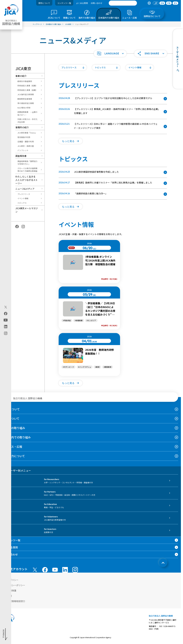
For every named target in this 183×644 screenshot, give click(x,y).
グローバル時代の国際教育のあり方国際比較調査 (27, 170)
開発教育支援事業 (25, 99)
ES (175, 3)
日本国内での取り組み (17, 437)
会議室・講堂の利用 (26, 142)
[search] (123, 3)
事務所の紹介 (22, 127)
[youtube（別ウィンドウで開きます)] (6, 320)
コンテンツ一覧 (64, 3)
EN (162, 3)
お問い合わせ (96, 3)
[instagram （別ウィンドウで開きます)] (75, 570)
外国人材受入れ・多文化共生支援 (27, 121)
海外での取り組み (14, 428)
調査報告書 (21, 156)
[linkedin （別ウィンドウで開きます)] (65, 570)
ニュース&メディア (25, 189)
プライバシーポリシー (14, 585)
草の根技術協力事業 (26, 103)
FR (169, 3)
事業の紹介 (21, 76)
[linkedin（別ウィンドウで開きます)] (6, 327)
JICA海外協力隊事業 (26, 94)
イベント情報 (23, 198)
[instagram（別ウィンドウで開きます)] (6, 333)
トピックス (22, 203)
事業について (11, 419)
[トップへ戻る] (163, 563)
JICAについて (11, 409)
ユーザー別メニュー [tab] (17, 470)
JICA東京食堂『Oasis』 (27, 133)
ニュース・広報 (12, 447)
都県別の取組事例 (25, 81)
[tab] (149, 3)
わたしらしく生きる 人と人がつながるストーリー (27, 180)
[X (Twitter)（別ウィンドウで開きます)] (6, 307)
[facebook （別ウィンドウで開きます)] (45, 570)
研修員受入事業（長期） (27, 90)
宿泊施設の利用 (24, 137)
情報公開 (7, 596)
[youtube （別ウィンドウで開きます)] (55, 570)
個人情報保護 (9, 590)
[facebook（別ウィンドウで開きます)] (6, 314)
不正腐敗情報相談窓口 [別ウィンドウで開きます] (14, 601)
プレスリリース (24, 194)
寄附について (44, 3)
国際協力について (14, 456)
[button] (110, 54)
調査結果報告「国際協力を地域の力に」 (27, 163)
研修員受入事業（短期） (27, 86)
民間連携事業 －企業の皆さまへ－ (27, 113)
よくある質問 (82, 3)
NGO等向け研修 (24, 108)
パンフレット (23, 150)
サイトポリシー (11, 580)
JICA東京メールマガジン (27, 210)
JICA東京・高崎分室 (26, 146)
